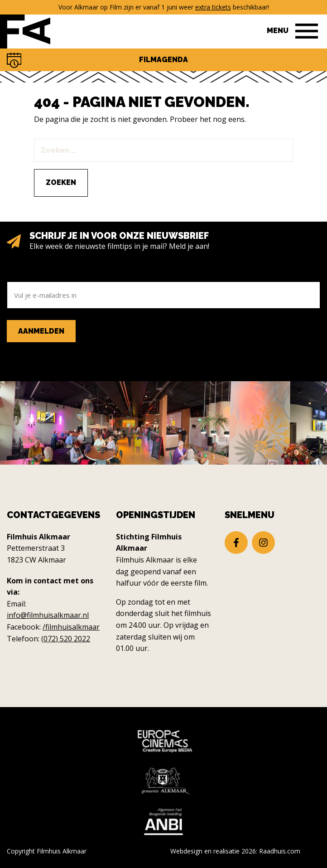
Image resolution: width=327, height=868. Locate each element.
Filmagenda (163, 60)
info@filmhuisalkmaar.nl (48, 615)
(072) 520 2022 (66, 639)
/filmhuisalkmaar (71, 627)
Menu (278, 31)
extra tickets (213, 7)
